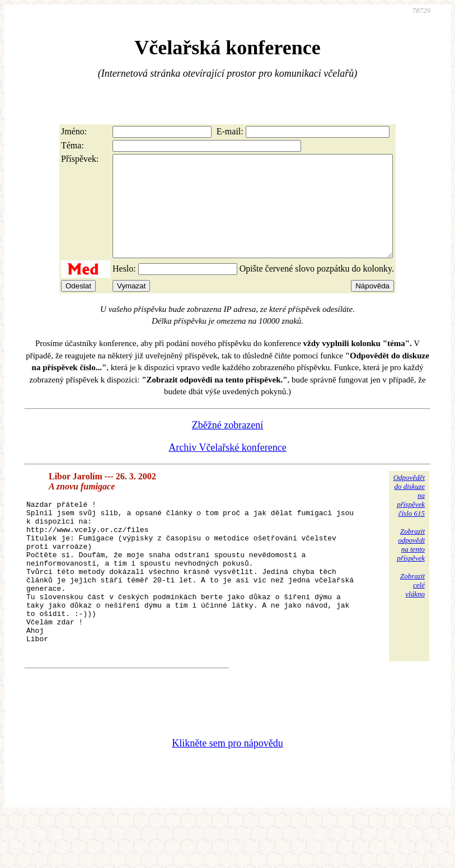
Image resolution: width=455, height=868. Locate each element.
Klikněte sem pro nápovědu (227, 794)
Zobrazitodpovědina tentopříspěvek (411, 565)
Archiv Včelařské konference (227, 468)
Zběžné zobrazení (227, 445)
